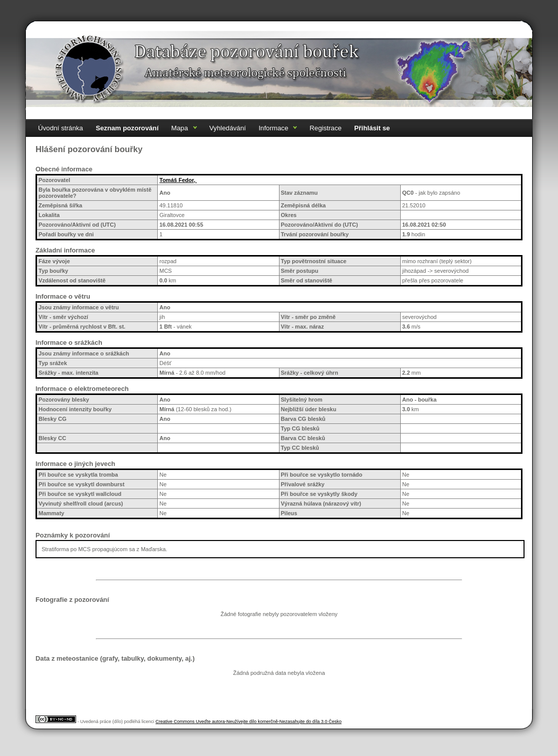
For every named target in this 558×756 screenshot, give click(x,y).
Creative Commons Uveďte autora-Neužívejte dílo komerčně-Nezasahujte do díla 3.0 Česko (249, 722)
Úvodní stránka (61, 128)
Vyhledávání (228, 128)
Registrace (325, 128)
